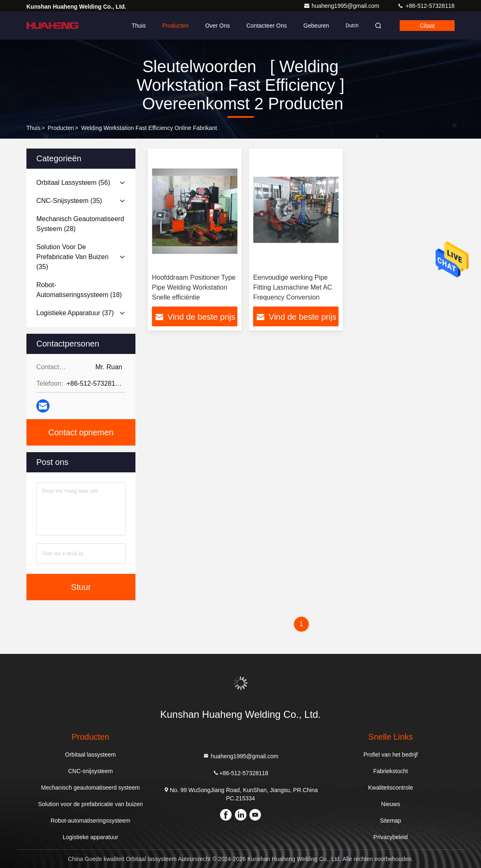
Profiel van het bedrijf (391, 755)
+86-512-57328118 (426, 6)
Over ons (218, 26)
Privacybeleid (390, 837)
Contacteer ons (267, 26)
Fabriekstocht (391, 771)
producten (61, 128)
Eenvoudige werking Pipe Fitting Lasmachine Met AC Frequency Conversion (293, 287)
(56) (73, 183)
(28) (80, 224)
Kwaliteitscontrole (391, 788)
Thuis (139, 26)
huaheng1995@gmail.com (342, 6)
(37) (75, 313)
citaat (427, 26)
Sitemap (390, 821)
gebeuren (316, 26)
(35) (69, 201)
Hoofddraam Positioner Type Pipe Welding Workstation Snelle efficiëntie (194, 287)
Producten (175, 26)
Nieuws (391, 804)
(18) (79, 290)
